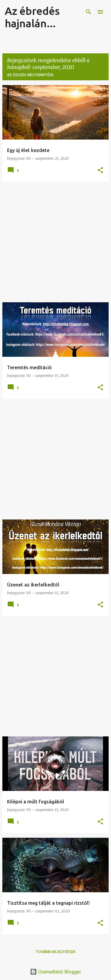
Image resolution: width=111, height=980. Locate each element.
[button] (100, 171)
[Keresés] (89, 12)
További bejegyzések (55, 952)
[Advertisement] (55, 242)
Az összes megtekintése (30, 75)
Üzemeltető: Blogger (55, 972)
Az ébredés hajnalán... (32, 17)
